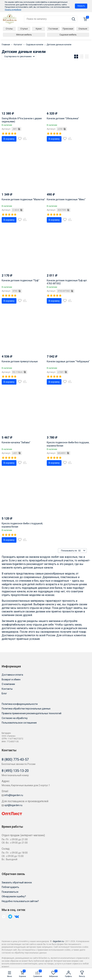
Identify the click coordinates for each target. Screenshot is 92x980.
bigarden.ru (58, 941)
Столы (9, 29)
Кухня (39, 29)
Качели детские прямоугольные (20, 361)
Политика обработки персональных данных (26, 709)
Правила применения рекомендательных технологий (32, 713)
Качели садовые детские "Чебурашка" (68, 361)
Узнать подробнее (13, 10)
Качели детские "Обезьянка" (63, 118)
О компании (8, 684)
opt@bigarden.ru (12, 805)
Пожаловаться (10, 892)
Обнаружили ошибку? (14, 896)
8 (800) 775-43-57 (15, 759)
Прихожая (68, 29)
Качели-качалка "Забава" (16, 442)
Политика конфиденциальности (20, 704)
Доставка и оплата (12, 675)
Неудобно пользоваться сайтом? (20, 901)
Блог (4, 693)
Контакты (7, 689)
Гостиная (53, 29)
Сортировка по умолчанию (18, 56)
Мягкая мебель (24, 35)
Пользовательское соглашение (19, 723)
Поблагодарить (10, 887)
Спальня (83, 29)
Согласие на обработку (15, 718)
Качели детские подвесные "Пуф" (21, 280)
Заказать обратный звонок (17, 882)
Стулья (24, 29)
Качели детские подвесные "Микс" (66, 199)
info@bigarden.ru (12, 795)
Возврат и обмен (11, 679)
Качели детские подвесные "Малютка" (23, 199)
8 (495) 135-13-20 (15, 771)
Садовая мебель (68, 35)
